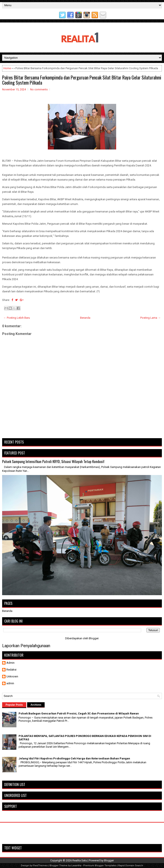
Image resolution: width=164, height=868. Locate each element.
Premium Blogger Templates (100, 866)
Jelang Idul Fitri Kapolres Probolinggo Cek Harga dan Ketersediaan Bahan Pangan (74, 758)
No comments (39, 89)
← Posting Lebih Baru (17, 318)
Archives (36, 705)
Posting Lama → (150, 318)
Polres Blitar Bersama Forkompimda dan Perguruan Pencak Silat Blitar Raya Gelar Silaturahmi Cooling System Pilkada (82, 80)
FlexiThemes (40, 866)
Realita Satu (80, 860)
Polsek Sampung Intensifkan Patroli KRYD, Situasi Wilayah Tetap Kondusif (53, 461)
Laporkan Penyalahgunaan (26, 646)
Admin (10, 663)
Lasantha (76, 866)
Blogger (94, 638)
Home (7, 68)
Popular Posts (14, 705)
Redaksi (11, 670)
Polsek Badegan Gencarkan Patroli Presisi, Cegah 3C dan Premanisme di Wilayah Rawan (79, 713)
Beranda (85, 318)
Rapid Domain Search (131, 866)
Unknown (12, 676)
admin (10, 683)
